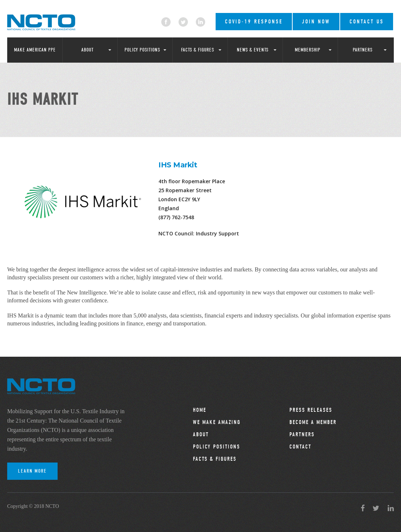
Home (200, 410)
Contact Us (367, 22)
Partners (363, 50)
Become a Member (313, 422)
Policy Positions (142, 50)
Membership (308, 50)
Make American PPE (35, 50)
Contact (300, 447)
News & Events (253, 50)
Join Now (316, 22)
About (87, 50)
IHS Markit (178, 165)
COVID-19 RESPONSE (254, 22)
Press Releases (311, 410)
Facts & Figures (198, 50)
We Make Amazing (217, 422)
